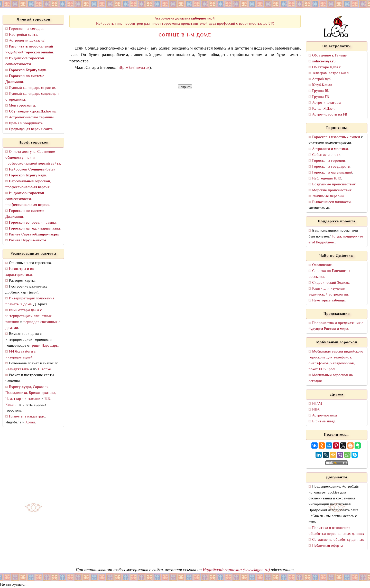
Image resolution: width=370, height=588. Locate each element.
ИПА (316, 410)
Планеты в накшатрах (27, 417)
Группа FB (321, 97)
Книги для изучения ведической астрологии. (329, 292)
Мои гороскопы (22, 106)
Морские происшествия (332, 190)
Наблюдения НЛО (327, 179)
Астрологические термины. (32, 117)
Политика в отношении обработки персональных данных (336, 531)
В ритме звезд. (324, 421)
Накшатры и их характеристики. (20, 272)
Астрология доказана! (27, 41)
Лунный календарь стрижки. (33, 88)
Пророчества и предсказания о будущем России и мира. (336, 326)
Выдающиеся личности (331, 202)
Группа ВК (321, 91)
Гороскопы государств (331, 167)
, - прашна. (33, 223)
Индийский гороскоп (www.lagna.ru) (236, 570)
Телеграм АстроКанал (330, 73)
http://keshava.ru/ (133, 68)
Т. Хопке (44, 369)
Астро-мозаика (325, 416)
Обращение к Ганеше (329, 56)
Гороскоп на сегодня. (27, 29)
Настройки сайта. (24, 35)
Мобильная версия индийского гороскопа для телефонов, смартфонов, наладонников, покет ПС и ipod (336, 361)
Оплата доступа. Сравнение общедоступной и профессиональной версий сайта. (33, 158)
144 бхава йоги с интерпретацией (21, 355)
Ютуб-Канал (322, 85)
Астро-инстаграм (326, 103)
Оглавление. (322, 265)
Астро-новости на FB (330, 115)
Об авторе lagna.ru (327, 67)
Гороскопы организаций (332, 173)
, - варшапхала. (35, 229)
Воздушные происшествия (334, 184)
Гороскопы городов (329, 161)
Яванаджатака (17, 369)
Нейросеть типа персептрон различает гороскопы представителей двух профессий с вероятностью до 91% (185, 21)
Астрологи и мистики (330, 149)
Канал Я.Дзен (323, 109)
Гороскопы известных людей (336, 137)
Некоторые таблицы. (329, 301)
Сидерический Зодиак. (331, 283)
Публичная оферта (327, 546)
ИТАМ (317, 404)
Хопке (30, 423)
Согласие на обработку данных (338, 540)
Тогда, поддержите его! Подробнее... (336, 240)
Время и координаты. (27, 123)
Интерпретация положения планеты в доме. (30, 301)
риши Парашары (45, 346)
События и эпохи (326, 155)
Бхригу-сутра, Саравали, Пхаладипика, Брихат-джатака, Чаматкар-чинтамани (31, 393)
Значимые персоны (328, 196)
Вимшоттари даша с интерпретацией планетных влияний (29, 316)
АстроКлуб (321, 79)
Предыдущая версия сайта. (31, 129)
